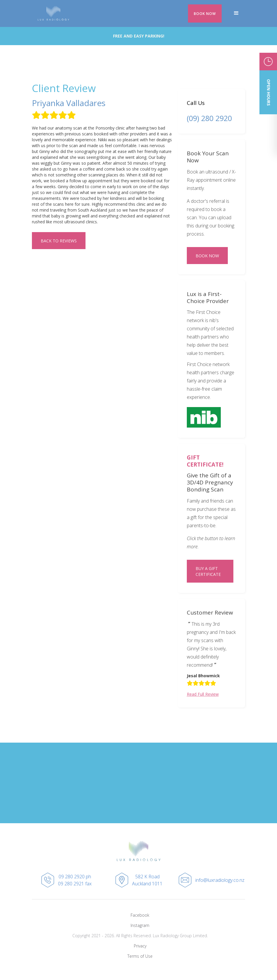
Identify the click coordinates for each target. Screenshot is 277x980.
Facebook (140, 915)
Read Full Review (203, 694)
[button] (236, 13)
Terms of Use (140, 956)
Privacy (140, 946)
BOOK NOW (205, 14)
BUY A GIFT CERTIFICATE (208, 571)
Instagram (140, 925)
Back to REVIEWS (59, 241)
